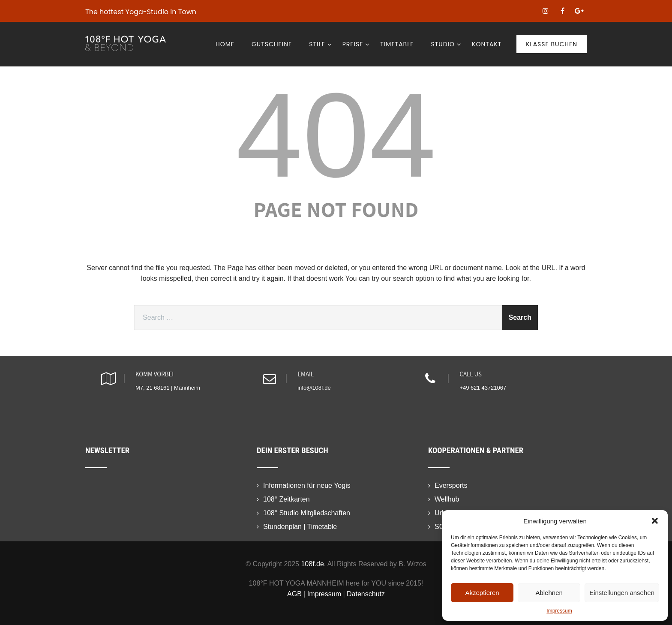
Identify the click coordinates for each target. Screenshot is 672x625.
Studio (446, 44)
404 (336, 135)
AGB (294, 594)
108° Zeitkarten (286, 499)
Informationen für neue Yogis (307, 485)
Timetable (397, 44)
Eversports (451, 485)
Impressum (559, 611)
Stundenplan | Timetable (300, 527)
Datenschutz (366, 594)
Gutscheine (272, 44)
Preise (356, 44)
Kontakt (487, 44)
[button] (655, 521)
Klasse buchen (552, 44)
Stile (320, 44)
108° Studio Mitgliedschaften (307, 513)
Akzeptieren (482, 593)
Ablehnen (549, 593)
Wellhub (447, 499)
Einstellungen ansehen (622, 593)
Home (225, 44)
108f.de (312, 564)
